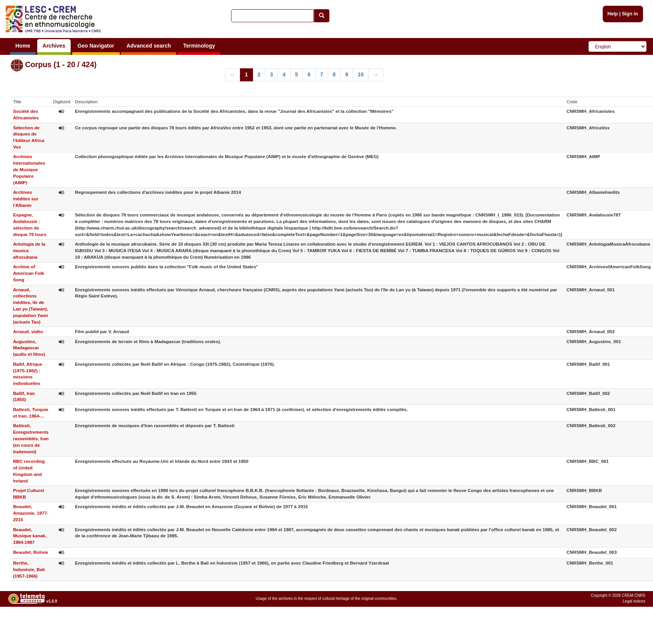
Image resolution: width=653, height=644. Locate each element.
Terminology (199, 46)
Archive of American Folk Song (29, 273)
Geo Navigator (96, 46)
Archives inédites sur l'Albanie (26, 199)
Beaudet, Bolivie (31, 552)
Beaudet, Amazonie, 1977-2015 (31, 513)
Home (23, 46)
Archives (54, 46)
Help (612, 14)
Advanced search (149, 46)
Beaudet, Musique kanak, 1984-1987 (30, 536)
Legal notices (634, 601)
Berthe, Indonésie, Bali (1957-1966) (29, 569)
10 (361, 75)
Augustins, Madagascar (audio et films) (29, 348)
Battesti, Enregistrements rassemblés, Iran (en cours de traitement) (31, 438)
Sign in (630, 14)
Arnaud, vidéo (28, 331)
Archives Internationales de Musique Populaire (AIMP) (29, 169)
